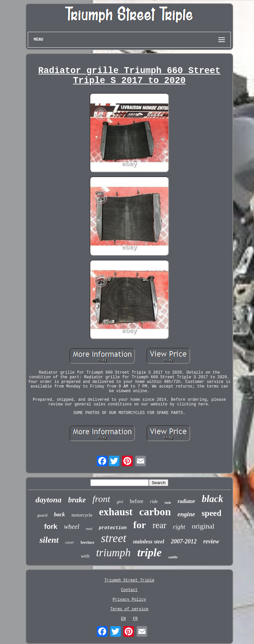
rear (159, 525)
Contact (129, 590)
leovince (87, 542)
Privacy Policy (129, 600)
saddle (173, 557)
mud (89, 529)
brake (77, 500)
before (136, 501)
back (59, 514)
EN (123, 619)
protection (113, 528)
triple (149, 552)
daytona (48, 500)
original (203, 526)
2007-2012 (184, 541)
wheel (72, 527)
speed (212, 513)
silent (49, 540)
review (211, 541)
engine (186, 514)
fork (51, 526)
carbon (155, 512)
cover (70, 542)
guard (42, 515)
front (101, 499)
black (212, 499)
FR (135, 619)
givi (120, 502)
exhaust (116, 512)
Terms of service (129, 609)
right (179, 527)
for (140, 525)
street (113, 538)
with (85, 556)
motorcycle (82, 515)
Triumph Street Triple (129, 580)
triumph (113, 553)
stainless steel (149, 542)
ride (154, 501)
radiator (186, 501)
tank (168, 503)
